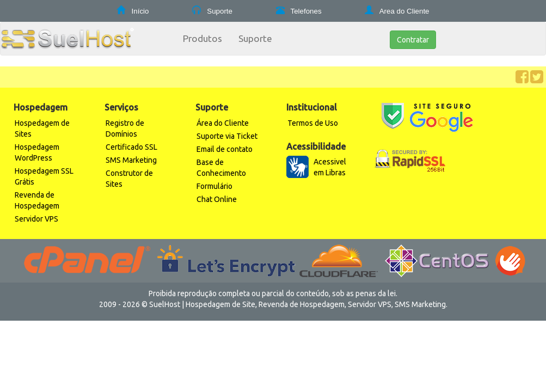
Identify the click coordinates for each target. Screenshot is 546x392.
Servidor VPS (36, 219)
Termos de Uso (313, 123)
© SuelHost (161, 304)
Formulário (214, 186)
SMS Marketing (131, 160)
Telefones (305, 11)
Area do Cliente (404, 11)
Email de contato (225, 149)
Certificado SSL (131, 147)
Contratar (413, 40)
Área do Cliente (223, 123)
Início (139, 11)
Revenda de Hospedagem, (302, 304)
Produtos (203, 38)
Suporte (219, 11)
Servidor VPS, (370, 304)
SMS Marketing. (421, 304)
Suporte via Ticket (227, 136)
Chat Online (217, 199)
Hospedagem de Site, (221, 304)
